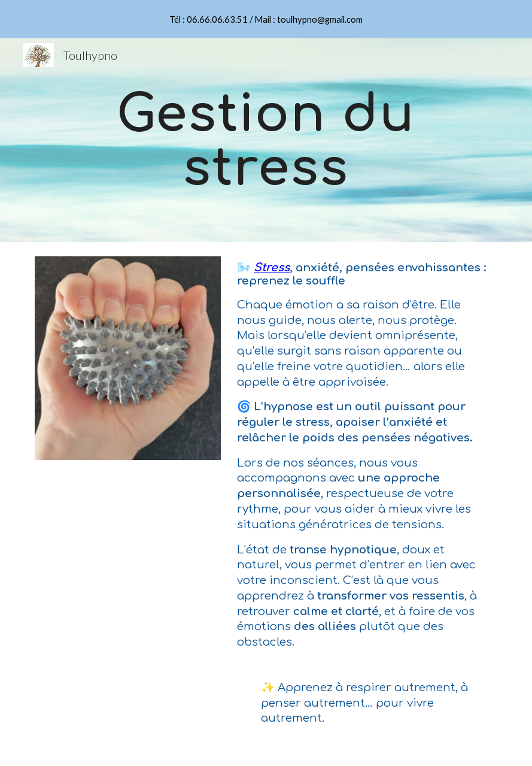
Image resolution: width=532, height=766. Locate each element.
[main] (266, 140)
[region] (266, 19)
